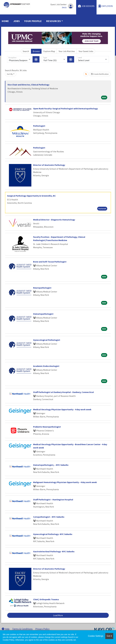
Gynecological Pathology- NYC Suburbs (53, 534)
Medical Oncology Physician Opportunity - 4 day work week (62, 409)
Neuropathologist (42, 288)
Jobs (17, 21)
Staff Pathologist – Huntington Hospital (53, 500)
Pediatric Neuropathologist (47, 427)
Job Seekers (86, 6)
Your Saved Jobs (86, 51)
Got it (109, 636)
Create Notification (100, 74)
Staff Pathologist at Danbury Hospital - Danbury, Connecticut (64, 392)
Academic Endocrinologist (46, 366)
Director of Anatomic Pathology (49, 165)
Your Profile (33, 21)
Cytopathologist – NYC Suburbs (49, 517)
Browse (36, 51)
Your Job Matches (67, 51)
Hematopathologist (43, 314)
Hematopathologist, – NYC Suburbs (51, 465)
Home (5, 21)
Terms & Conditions (22, 629)
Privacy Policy (42, 629)
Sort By (10, 74)
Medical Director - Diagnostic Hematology (54, 220)
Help (6, 629)
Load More (58, 615)
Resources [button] (54, 21)
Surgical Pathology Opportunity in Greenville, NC (31, 196)
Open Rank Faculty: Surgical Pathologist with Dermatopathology (65, 109)
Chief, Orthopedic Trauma (46, 599)
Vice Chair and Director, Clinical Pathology (28, 85)
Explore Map (49, 51)
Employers (106, 6)
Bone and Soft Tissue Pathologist (50, 262)
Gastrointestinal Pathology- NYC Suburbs (54, 551)
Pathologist (39, 126)
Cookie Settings (96, 636)
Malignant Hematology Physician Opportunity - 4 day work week (65, 482)
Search (26, 51)
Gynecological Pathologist (47, 340)
